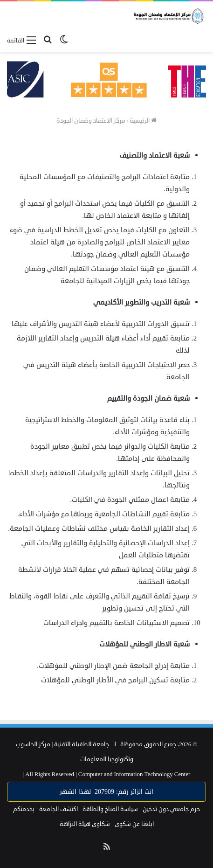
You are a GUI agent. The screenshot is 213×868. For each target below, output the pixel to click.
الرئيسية (143, 121)
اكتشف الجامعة (58, 809)
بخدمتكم (24, 809)
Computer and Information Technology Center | (107, 774)
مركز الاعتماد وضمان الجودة (91, 121)
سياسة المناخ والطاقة (110, 809)
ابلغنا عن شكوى (134, 824)
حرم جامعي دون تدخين (171, 809)
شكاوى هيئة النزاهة (85, 824)
